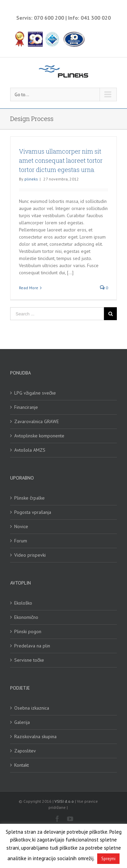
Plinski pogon (28, 631)
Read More (29, 288)
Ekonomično (26, 617)
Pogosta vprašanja (33, 512)
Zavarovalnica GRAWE (37, 421)
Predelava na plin (32, 646)
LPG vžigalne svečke (35, 393)
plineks (31, 179)
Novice (21, 526)
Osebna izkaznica (32, 708)
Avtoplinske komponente (39, 436)
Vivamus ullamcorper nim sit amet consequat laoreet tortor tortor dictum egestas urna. (61, 160)
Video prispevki (30, 555)
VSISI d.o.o (64, 801)
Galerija (22, 722)
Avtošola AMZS (30, 450)
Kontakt (22, 765)
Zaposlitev (25, 751)
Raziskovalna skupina (35, 736)
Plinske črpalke (29, 498)
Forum (21, 541)
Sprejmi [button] (108, 859)
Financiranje (26, 407)
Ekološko (23, 603)
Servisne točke (29, 660)
